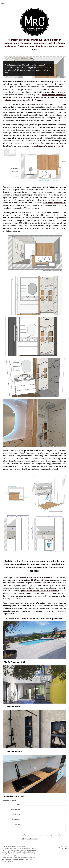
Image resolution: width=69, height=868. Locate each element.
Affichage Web (63, 848)
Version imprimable (9, 846)
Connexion (64, 846)
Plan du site (21, 846)
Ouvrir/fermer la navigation (34, 3)
